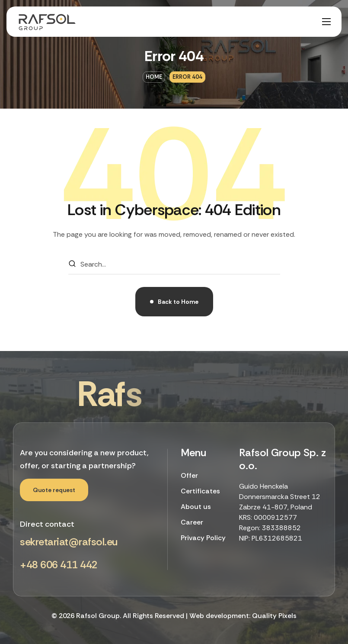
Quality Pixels (274, 616)
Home (154, 77)
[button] (54, 490)
